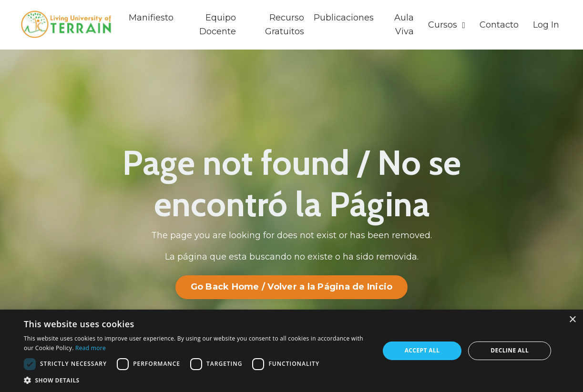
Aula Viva (404, 25)
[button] (196, 380)
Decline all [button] (510, 350)
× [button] (572, 320)
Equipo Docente (218, 25)
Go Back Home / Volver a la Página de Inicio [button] (292, 287)
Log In (546, 25)
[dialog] (291, 351)
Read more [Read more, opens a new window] (91, 348)
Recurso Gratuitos (285, 25)
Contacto (499, 25)
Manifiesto (151, 18)
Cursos (447, 25)
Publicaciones (344, 18)
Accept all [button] (422, 350)
